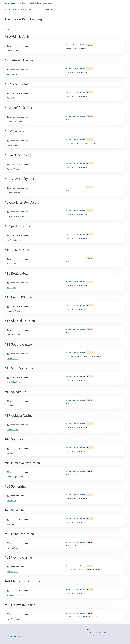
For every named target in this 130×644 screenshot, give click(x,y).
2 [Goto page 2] (118, 32)
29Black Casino (13, 51)
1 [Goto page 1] (115, 32)
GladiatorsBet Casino (15, 216)
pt (55, 3)
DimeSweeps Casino (15, 477)
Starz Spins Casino (14, 382)
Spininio (10, 453)
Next (7, 30)
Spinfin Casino (12, 358)
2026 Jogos (47, 3)
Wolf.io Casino (12, 572)
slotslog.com (15, 636)
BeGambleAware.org (98, 632)
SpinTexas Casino (14, 240)
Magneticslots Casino (15, 595)
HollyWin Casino (13, 619)
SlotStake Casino (13, 335)
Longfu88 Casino (14, 311)
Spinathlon (11, 406)
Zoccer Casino (12, 98)
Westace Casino (13, 169)
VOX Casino (11, 264)
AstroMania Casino (14, 122)
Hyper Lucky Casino (15, 193)
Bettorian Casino (13, 74)
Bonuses (69, 45)
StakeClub (11, 524)
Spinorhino (11, 501)
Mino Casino (12, 145)
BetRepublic (12, 287)
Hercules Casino (13, 548)
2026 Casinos (23, 3)
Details (83, 45)
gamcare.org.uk (96, 635)
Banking (76, 45)
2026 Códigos (36, 3)
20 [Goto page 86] (124, 32)
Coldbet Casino (13, 429)
